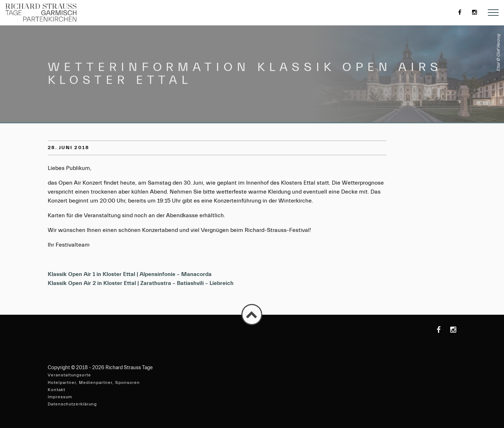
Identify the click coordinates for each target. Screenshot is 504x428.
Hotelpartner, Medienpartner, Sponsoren (94, 382)
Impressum (60, 397)
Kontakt (56, 390)
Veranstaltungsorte (69, 375)
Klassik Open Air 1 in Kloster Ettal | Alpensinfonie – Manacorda (130, 274)
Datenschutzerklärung (72, 404)
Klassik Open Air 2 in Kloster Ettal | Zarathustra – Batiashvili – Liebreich (141, 283)
